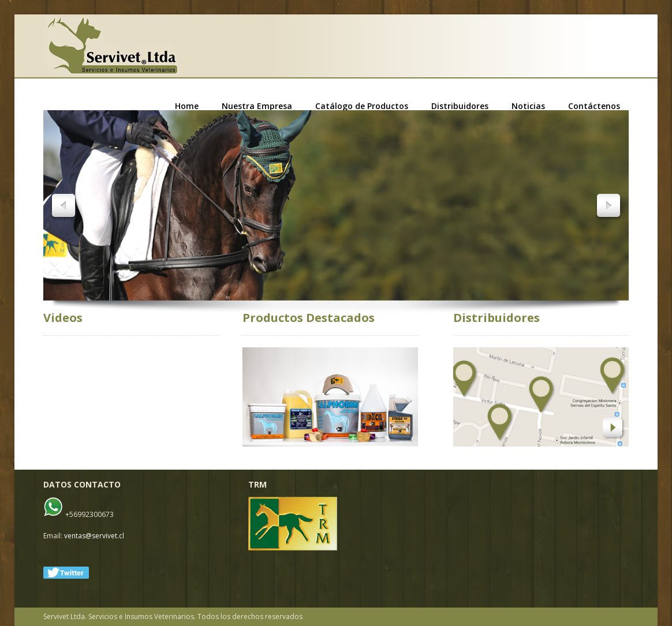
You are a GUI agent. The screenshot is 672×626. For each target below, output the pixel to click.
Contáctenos (594, 106)
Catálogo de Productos (362, 106)
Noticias (528, 106)
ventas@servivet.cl (94, 536)
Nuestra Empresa (257, 106)
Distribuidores (460, 106)
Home (187, 106)
